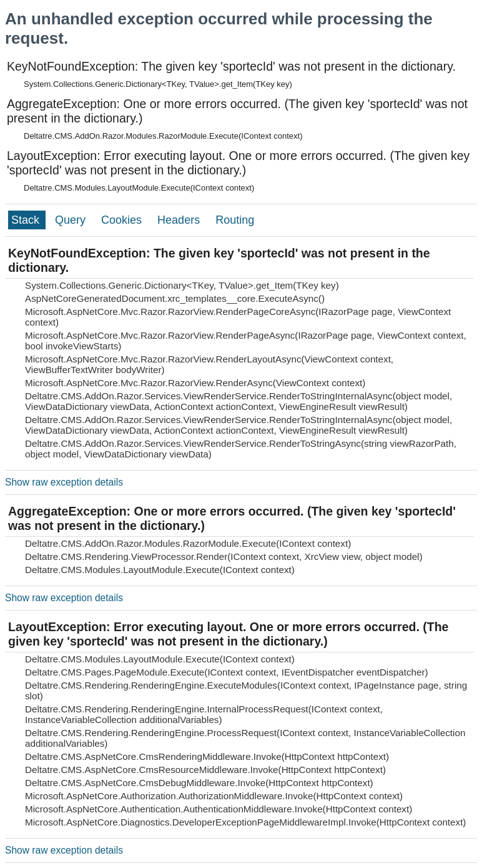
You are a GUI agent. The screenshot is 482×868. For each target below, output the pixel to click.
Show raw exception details (64, 482)
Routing (235, 220)
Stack (27, 220)
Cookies (123, 220)
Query (72, 220)
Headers (180, 220)
